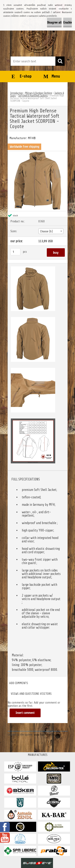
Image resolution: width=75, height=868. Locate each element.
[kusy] (15, 252)
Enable (67, 23)
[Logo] (37, 34)
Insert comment (25, 713)
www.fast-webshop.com (48, 735)
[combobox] (51, 231)
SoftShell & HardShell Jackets (33, 96)
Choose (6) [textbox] (46, 231)
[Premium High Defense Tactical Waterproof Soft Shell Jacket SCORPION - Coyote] (38, 153)
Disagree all (54, 23)
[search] (60, 61)
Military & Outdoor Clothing (39, 93)
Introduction (16, 93)
